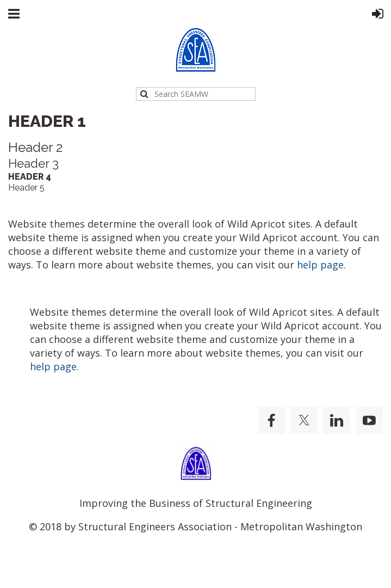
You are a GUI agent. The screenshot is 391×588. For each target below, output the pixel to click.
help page (320, 265)
